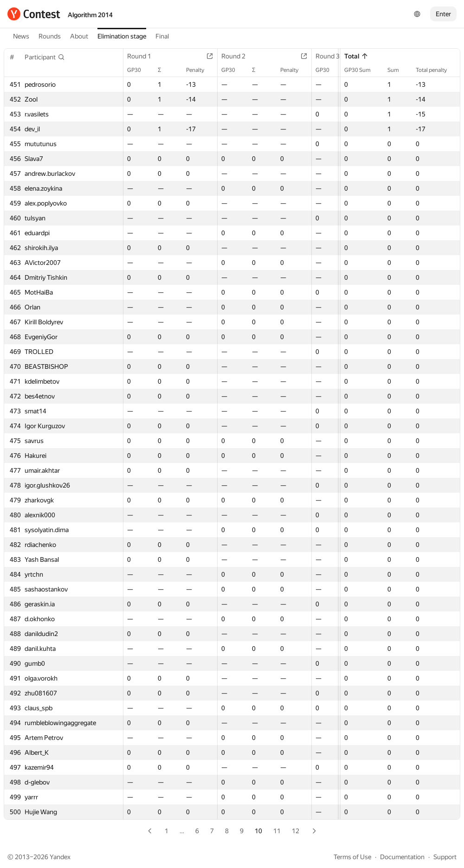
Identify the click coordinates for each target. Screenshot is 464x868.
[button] (45, 57)
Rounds (50, 36)
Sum (398, 70)
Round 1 (144, 56)
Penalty (200, 70)
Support (445, 857)
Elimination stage (122, 36)
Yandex (60, 857)
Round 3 (332, 56)
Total (356, 56)
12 (296, 831)
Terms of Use (352, 857)
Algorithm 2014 (90, 15)
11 (277, 831)
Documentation (402, 857)
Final (162, 36)
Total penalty (436, 70)
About (79, 36)
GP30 (139, 70)
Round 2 (238, 56)
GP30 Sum (362, 70)
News (21, 36)
